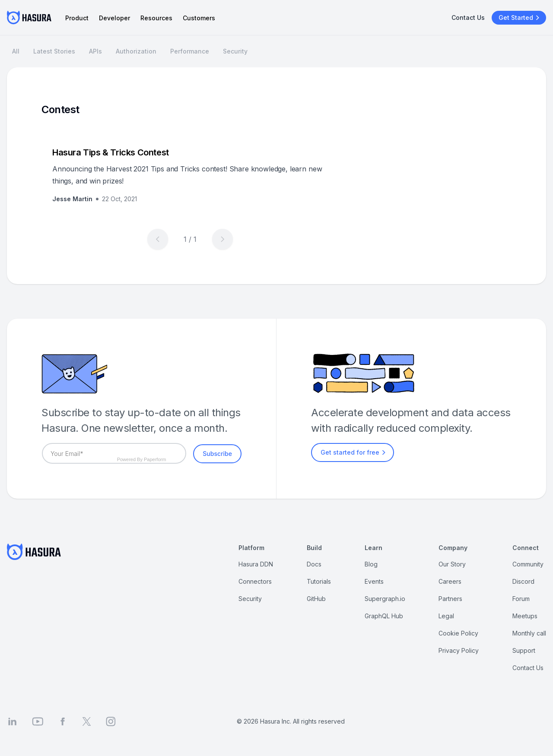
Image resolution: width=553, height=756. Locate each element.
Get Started (520, 18)
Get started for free (354, 452)
